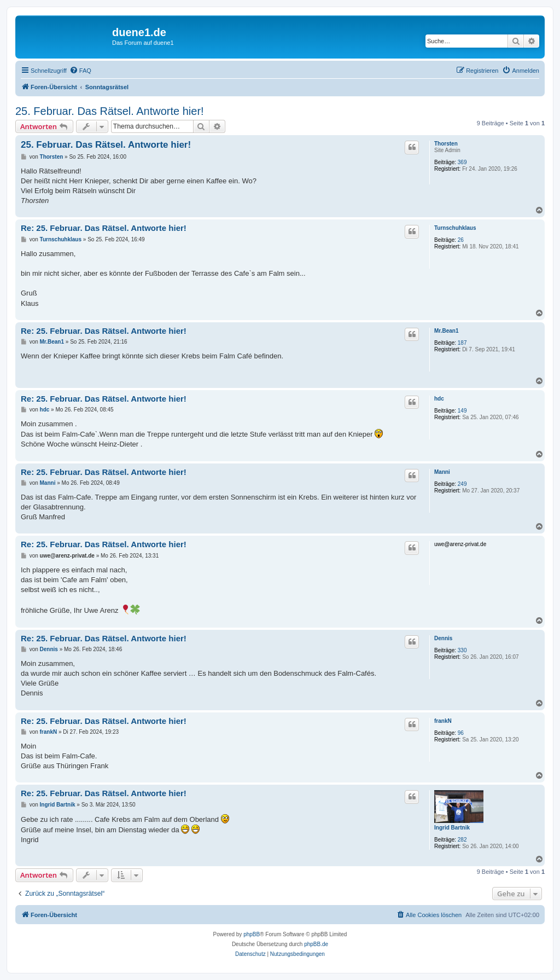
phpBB (252, 934)
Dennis (443, 638)
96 (461, 733)
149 (462, 411)
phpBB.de (316, 944)
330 (462, 650)
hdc (439, 399)
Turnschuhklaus (455, 228)
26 (461, 240)
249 (462, 484)
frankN (443, 721)
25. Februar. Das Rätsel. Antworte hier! (110, 111)
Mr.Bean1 (446, 331)
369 (462, 162)
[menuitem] (80, 71)
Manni (442, 472)
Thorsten (446, 144)
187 (462, 343)
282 (462, 840)
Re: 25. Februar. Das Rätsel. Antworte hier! (104, 228)
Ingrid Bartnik (452, 828)
